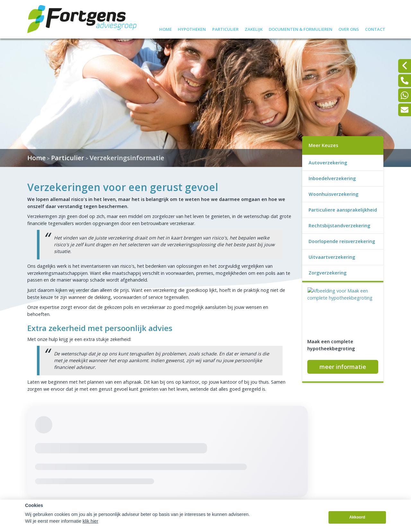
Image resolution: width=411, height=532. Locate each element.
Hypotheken (192, 28)
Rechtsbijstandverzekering (339, 226)
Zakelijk (254, 28)
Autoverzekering (328, 163)
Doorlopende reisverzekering (342, 241)
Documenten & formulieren (301, 28)
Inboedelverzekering (332, 178)
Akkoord (357, 525)
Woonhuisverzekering (333, 194)
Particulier (225, 28)
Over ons (349, 28)
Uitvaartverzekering (332, 257)
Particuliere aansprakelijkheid (343, 210)
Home (166, 28)
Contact (375, 28)
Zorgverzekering (328, 273)
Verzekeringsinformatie (127, 158)
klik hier (90, 529)
